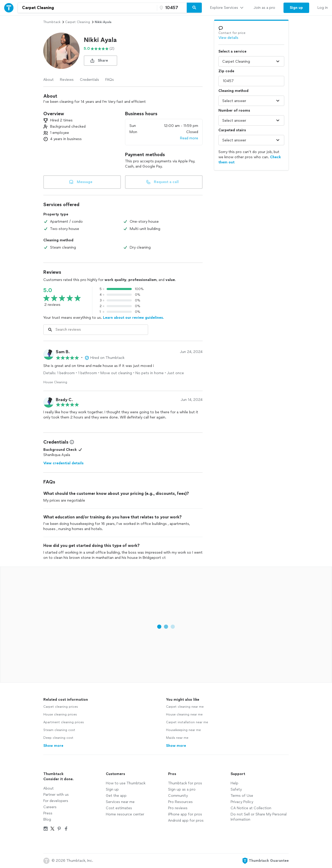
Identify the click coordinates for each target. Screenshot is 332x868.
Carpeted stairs (232, 130)
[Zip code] (171, 8)
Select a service (232, 51)
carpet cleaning (78, 22)
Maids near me (177, 738)
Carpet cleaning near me (185, 707)
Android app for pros (186, 820)
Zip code (226, 71)
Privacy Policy (242, 802)
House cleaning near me (184, 714)
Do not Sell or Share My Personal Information (259, 817)
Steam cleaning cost (59, 730)
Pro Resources (180, 802)
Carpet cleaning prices (61, 707)
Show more (53, 746)
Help (234, 783)
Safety (236, 789)
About (49, 80)
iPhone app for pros (185, 814)
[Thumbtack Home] (9, 8)
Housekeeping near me (183, 730)
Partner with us (56, 795)
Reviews (67, 80)
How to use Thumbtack (126, 783)
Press (48, 813)
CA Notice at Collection (251, 808)
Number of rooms (234, 110)
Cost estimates (119, 808)
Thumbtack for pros (185, 783)
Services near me (120, 802)
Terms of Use (242, 796)
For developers (56, 801)
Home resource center (125, 814)
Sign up (112, 789)
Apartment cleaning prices (64, 722)
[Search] (194, 8)
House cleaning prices (60, 714)
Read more (189, 138)
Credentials (89, 80)
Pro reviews (178, 808)
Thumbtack (52, 22)
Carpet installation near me (187, 722)
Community (178, 796)
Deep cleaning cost (58, 738)
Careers (50, 807)
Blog (47, 819)
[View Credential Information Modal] (71, 442)
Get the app (116, 796)
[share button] (101, 61)
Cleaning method (233, 91)
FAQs (110, 80)
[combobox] (87, 8)
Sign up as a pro (182, 789)
